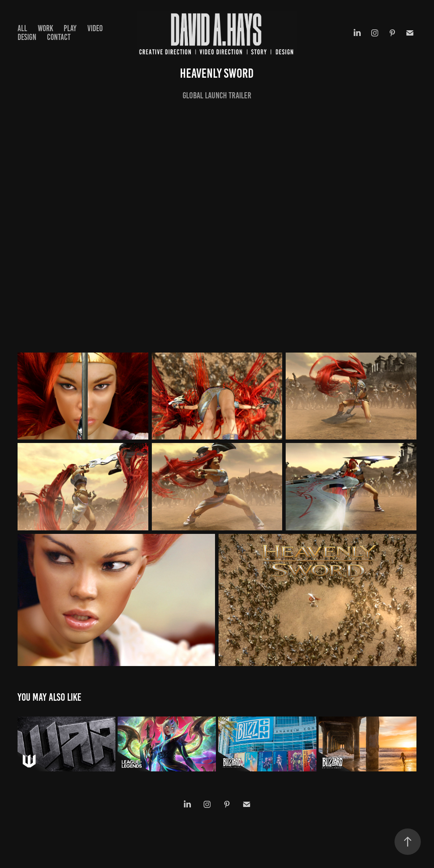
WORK (45, 28)
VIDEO (95, 28)
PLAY (70, 28)
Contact (59, 37)
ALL (22, 28)
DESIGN (27, 37)
